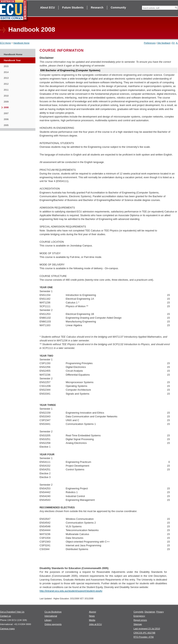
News (92, 616)
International (51, 616)
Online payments (53, 624)
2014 (6, 72)
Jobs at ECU (95, 624)
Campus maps (7, 629)
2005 (6, 125)
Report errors (140, 620)
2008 (6, 107)
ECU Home (5, 43)
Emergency (139, 616)
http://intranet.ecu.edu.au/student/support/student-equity (71, 591)
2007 (6, 113)
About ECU (47, 8)
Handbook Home (21, 43)
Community (118, 8)
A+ (174, 43)
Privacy (160, 612)
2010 (6, 96)
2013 (6, 78)
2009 (6, 102)
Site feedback (164, 43)
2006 (6, 119)
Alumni (92, 612)
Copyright (138, 612)
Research (97, 8)
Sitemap (138, 624)
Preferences (150, 43)
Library (48, 620)
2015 (6, 66)
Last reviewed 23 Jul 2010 (147, 629)
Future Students (73, 8)
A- (177, 43)
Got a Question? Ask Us (12, 612)
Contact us (5, 616)
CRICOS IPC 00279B (144, 633)
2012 (6, 84)
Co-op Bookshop (53, 612)
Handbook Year (12, 60)
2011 (6, 90)
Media (92, 620)
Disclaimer (150, 612)
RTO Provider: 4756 (144, 637)
